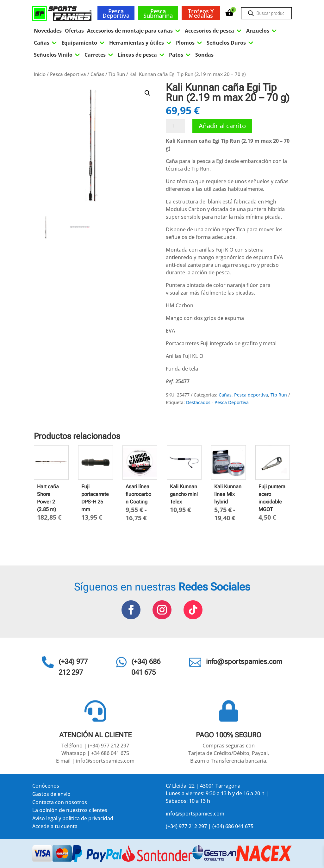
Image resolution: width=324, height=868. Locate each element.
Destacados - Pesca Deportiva (217, 402)
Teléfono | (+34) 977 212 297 (95, 746)
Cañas (46, 43)
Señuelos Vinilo (58, 55)
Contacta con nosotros (60, 803)
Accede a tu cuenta (55, 827)
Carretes (100, 55)
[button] (147, 93)
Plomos (190, 43)
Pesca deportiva (116, 13)
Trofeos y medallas (201, 13)
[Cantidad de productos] (175, 126)
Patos (181, 55)
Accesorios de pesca (214, 31)
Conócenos (46, 787)
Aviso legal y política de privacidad (73, 819)
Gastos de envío (51, 795)
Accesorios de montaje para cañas (134, 31)
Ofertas (74, 31)
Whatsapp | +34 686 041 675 (95, 753)
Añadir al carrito (222, 126)
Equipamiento (84, 43)
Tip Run (117, 74)
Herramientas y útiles (141, 43)
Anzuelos (262, 31)
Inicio (40, 74)
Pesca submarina (158, 13)
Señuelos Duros (231, 43)
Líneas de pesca (142, 55)
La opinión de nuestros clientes (70, 811)
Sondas (204, 55)
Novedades (48, 31)
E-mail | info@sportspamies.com (95, 761)
